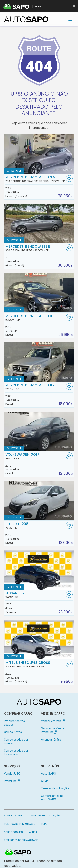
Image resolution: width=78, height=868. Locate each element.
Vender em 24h (53, 721)
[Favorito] (69, 178)
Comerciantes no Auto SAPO (52, 798)
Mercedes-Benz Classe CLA (35, 179)
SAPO (18, 852)
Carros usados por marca (16, 741)
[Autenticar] (69, 7)
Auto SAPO (48, 774)
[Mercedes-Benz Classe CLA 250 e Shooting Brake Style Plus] (39, 154)
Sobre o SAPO (13, 816)
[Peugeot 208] (39, 501)
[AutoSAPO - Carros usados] (26, 19)
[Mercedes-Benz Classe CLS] (39, 293)
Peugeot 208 (35, 526)
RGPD (44, 824)
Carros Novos (13, 732)
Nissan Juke (35, 595)
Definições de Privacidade (21, 840)
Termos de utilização (55, 788)
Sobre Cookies (13, 832)
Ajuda (45, 781)
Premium (12, 781)
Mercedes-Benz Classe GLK (35, 387)
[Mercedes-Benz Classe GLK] (39, 362)
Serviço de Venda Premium (53, 730)
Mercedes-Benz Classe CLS (35, 318)
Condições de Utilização (44, 816)
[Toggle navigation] (70, 19)
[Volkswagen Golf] (39, 431)
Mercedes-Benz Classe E (35, 248)
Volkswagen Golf (35, 456)
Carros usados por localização (16, 752)
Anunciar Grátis (51, 740)
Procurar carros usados (14, 723)
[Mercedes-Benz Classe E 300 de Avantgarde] (39, 223)
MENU (39, 6)
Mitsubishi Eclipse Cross (35, 664)
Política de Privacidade (19, 824)
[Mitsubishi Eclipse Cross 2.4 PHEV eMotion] (39, 639)
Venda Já (12, 774)
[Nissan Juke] (39, 570)
